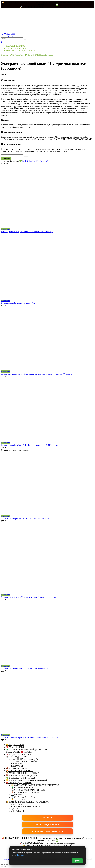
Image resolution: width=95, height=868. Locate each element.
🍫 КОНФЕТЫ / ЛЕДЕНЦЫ (18, 754)
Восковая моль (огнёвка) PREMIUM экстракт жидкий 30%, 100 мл (30, 445)
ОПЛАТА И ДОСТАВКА (47, 824)
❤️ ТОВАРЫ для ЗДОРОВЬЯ (19, 783)
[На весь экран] (5, 864)
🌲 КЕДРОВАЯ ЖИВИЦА (23, 787)
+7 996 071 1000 (8, 35)
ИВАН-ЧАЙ (16, 764)
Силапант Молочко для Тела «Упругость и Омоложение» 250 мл (29, 597)
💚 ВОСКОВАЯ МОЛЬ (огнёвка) (39, 55)
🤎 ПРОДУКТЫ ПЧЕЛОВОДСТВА (22, 775)
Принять (77, 861)
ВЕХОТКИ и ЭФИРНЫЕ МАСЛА (26, 806)
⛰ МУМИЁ (17, 795)
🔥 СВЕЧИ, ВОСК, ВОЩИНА (19, 771)
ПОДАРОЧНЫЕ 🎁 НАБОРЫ (19, 752)
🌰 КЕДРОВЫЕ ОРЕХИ (17, 768)
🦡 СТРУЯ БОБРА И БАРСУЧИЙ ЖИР (28, 790)
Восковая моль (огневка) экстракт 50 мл (18, 303)
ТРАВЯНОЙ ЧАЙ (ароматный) (24, 759)
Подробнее (21, 855)
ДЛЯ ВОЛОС (17, 804)
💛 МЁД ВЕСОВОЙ (15, 745)
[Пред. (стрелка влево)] (2, 866)
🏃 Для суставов (18, 800)
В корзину (6, 158)
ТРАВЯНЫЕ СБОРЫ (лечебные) (25, 761)
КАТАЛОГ (48, 818)
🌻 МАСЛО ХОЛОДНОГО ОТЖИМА (23, 773)
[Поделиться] (7, 864)
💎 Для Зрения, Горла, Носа (23, 797)
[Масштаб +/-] (2, 864)
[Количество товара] (12, 156)
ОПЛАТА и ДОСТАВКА (17, 48)
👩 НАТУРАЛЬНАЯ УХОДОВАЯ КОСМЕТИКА (27, 802)
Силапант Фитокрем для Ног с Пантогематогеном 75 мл (25, 519)
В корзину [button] (5, 229)
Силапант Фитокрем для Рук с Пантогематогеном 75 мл (25, 668)
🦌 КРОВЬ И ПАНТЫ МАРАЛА (25, 792)
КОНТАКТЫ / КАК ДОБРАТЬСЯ (20, 50)
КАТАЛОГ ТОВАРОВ (16, 46)
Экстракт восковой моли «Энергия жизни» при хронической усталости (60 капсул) (37, 374)
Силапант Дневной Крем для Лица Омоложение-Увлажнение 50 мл (30, 737)
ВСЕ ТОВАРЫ (16, 55)
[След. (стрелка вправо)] (5, 866)
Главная (4, 55)
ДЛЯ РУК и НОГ (18, 811)
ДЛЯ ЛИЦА (16, 809)
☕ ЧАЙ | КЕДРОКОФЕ (17, 757)
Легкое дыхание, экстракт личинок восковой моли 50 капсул (27, 232)
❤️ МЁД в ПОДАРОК (16, 747)
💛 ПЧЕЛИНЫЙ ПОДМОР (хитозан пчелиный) (27, 780)
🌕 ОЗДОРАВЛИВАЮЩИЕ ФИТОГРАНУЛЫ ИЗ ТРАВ (35, 785)
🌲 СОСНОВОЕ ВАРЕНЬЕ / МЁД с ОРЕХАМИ (27, 749)
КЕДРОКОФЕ (17, 766)
